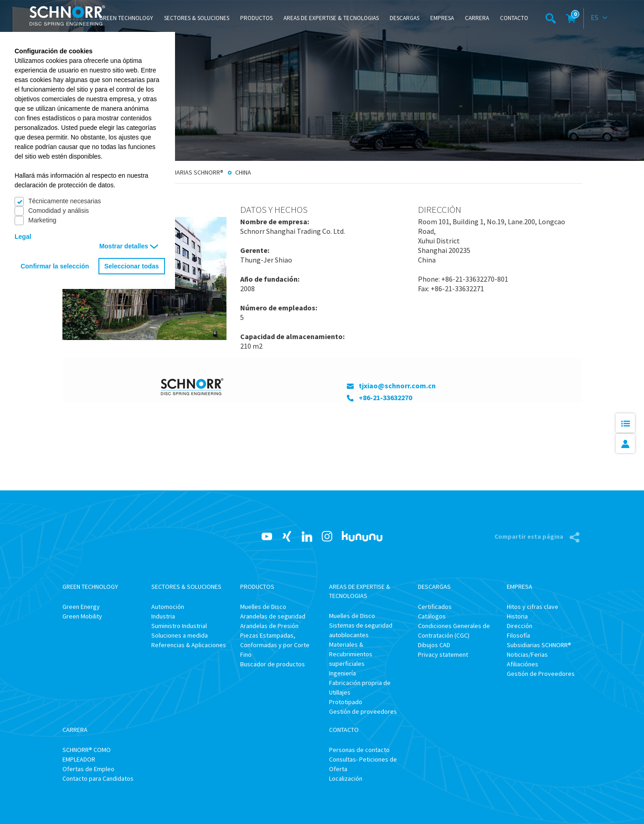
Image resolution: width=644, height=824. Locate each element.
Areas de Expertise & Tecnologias (331, 18)
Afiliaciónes (523, 664)
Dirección (520, 626)
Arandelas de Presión (269, 626)
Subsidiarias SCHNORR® (189, 172)
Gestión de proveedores (363, 711)
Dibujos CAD (434, 645)
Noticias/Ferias (527, 654)
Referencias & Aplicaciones (189, 645)
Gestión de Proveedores (541, 674)
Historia (517, 616)
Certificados (435, 607)
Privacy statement (443, 654)
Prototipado (346, 702)
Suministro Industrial (179, 626)
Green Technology (126, 18)
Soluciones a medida (180, 635)
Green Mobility (82, 616)
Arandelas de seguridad (273, 616)
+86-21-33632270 (385, 397)
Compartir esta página (530, 536)
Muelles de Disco (263, 607)
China (243, 172)
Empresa (442, 18)
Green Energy (81, 607)
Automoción (168, 607)
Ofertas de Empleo (88, 769)
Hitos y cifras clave (533, 607)
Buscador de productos (273, 664)
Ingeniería (343, 673)
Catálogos (432, 616)
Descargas (404, 18)
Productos (256, 18)
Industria (163, 616)
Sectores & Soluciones (197, 18)
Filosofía (518, 635)
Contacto (514, 18)
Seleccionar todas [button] (132, 266)
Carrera (477, 18)
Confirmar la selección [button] (55, 266)
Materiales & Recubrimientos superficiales (351, 654)
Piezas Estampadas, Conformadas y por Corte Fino (275, 645)
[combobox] (599, 18)
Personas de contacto (359, 750)
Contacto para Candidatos (98, 778)
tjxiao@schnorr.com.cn (397, 386)
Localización (346, 778)
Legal (23, 237)
